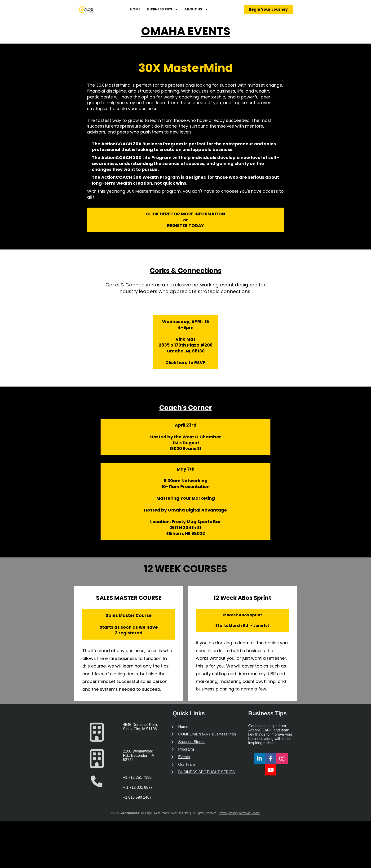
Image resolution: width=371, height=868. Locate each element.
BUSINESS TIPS (177, 15)
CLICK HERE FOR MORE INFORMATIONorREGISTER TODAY (185, 231)
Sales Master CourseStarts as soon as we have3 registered (129, 636)
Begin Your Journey (269, 15)
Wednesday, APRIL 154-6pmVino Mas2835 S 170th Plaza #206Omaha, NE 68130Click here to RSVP (186, 354)
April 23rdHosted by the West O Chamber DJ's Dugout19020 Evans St (186, 448)
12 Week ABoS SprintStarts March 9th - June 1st (242, 632)
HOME (149, 15)
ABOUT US (210, 15)
